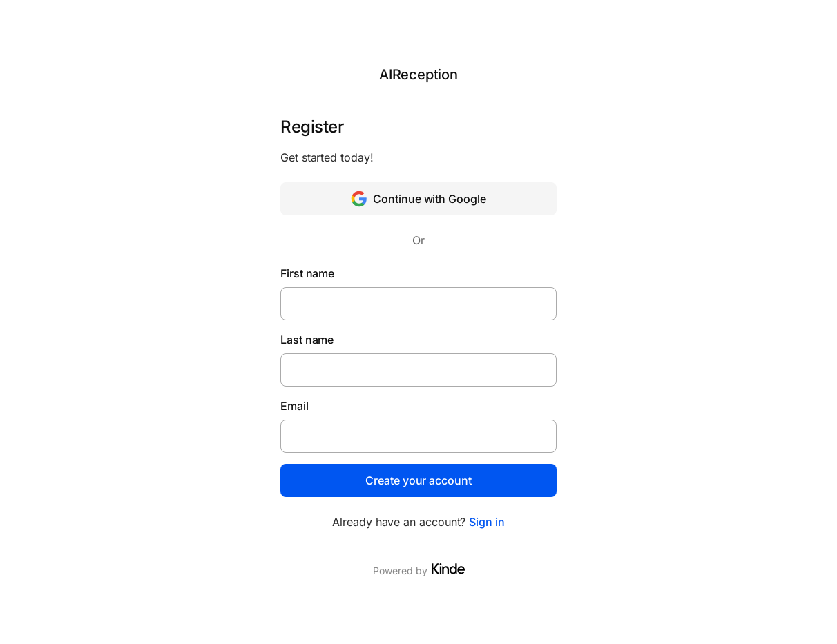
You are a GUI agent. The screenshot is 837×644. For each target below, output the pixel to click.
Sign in (487, 522)
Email (295, 406)
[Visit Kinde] (448, 569)
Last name (307, 340)
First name (307, 273)
